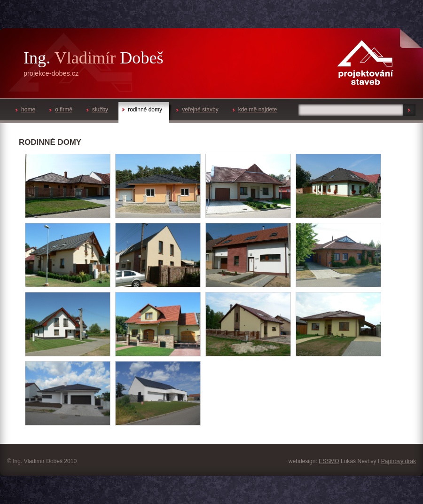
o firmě (61, 110)
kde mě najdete (255, 110)
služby (97, 110)
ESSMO (329, 461)
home (25, 110)
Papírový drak (399, 461)
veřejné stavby (197, 110)
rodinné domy (142, 110)
